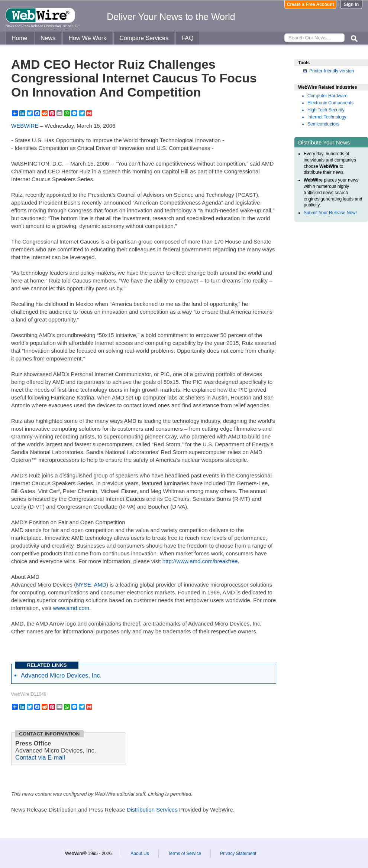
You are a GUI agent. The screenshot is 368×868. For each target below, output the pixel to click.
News (48, 38)
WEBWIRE (25, 126)
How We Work (87, 38)
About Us (140, 854)
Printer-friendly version (332, 71)
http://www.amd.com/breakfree (200, 561)
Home (20, 38)
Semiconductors (323, 124)
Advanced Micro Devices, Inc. (61, 675)
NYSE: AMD (91, 585)
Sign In (351, 4)
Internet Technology (327, 117)
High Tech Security (326, 110)
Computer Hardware (327, 96)
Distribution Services (152, 810)
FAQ (187, 38)
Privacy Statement (238, 854)
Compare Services (144, 38)
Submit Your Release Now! (330, 213)
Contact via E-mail (40, 757)
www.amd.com (71, 608)
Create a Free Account (311, 4)
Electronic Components (330, 103)
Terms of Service (185, 854)
